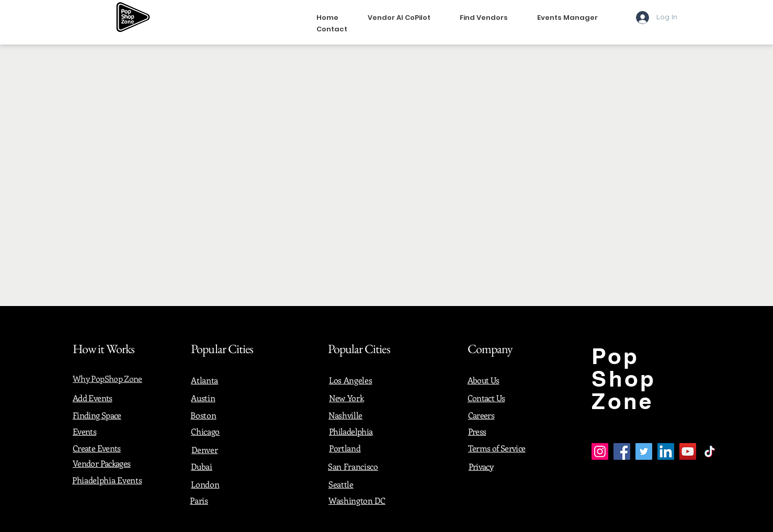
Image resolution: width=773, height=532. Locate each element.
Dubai (201, 466)
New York (346, 398)
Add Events (93, 398)
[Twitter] (644, 451)
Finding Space (97, 415)
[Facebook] (622, 451)
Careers (481, 415)
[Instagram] (600, 451)
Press (477, 431)
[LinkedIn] (666, 451)
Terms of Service (497, 448)
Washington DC (357, 500)
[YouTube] (688, 451)
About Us (484, 380)
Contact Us (486, 398)
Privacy (481, 466)
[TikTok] (710, 451)
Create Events (97, 448)
